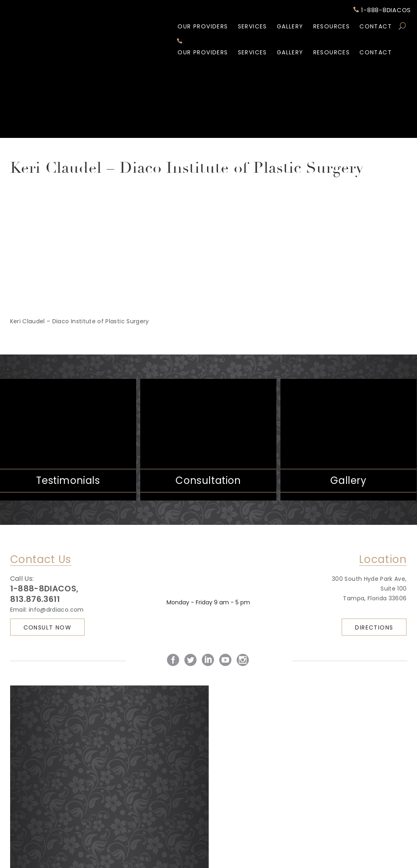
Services (252, 26)
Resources (332, 26)
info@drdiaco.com (56, 610)
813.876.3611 (35, 599)
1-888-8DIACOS (382, 10)
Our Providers (203, 26)
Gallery (290, 26)
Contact (376, 26)
